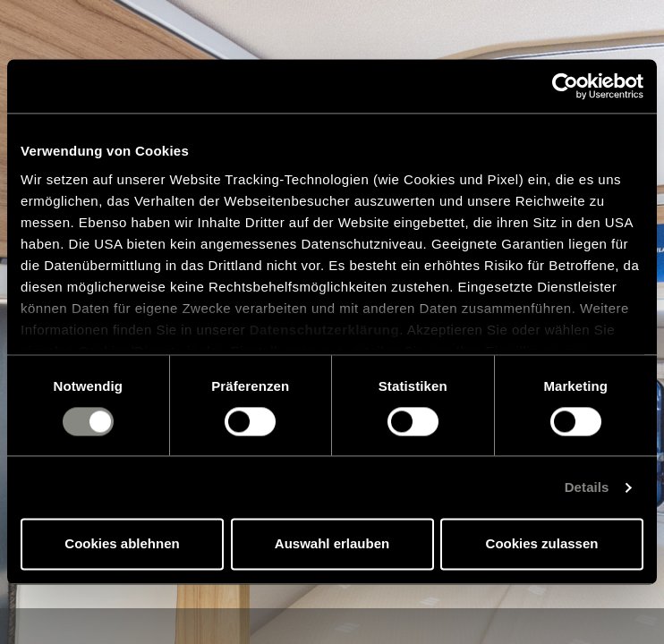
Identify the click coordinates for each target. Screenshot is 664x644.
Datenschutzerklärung (325, 330)
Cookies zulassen (542, 544)
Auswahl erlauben (332, 544)
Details (587, 487)
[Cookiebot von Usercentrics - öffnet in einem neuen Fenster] (565, 86)
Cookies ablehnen (122, 544)
